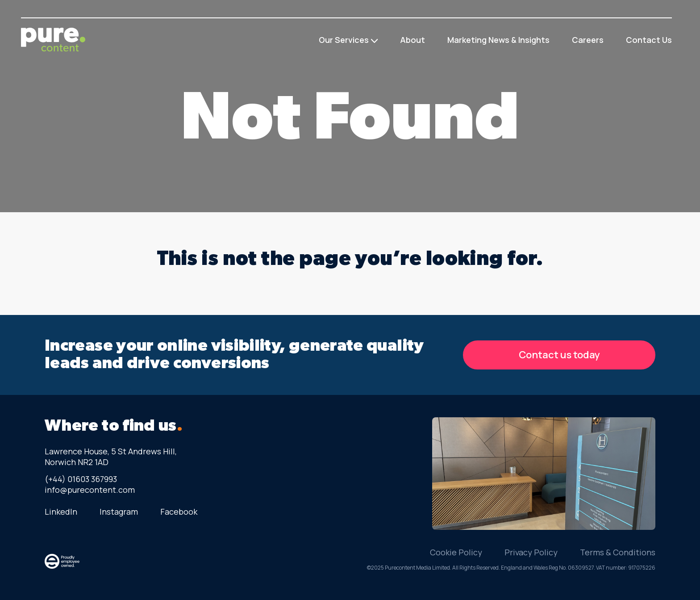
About (412, 40)
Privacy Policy (531, 552)
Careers (588, 40)
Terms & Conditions (618, 552)
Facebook (179, 512)
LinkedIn (61, 512)
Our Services (344, 40)
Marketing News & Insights (498, 40)
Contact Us (649, 40)
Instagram (119, 512)
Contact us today (559, 355)
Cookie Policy (456, 552)
